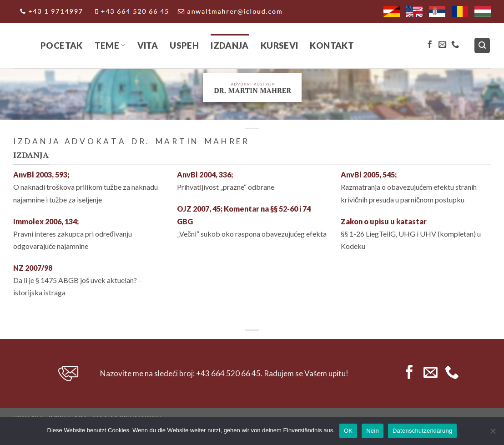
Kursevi (280, 45)
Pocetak (62, 45)
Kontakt (332, 45)
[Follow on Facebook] (430, 45)
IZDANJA (230, 45)
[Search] (482, 46)
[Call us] (455, 45)
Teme (110, 45)
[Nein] (493, 434)
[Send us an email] (442, 45)
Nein (373, 431)
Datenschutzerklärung (422, 431)
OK (348, 431)
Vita (148, 45)
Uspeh (184, 45)
